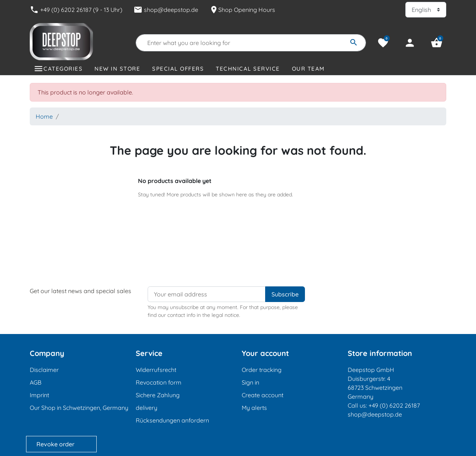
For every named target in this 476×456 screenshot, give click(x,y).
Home (44, 116)
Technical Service (248, 69)
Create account (263, 395)
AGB (36, 382)
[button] (437, 43)
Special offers (178, 69)
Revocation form (159, 382)
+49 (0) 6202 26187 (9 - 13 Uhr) (76, 10)
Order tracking (262, 370)
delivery (147, 408)
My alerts (254, 408)
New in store (117, 69)
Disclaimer (44, 370)
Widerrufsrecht (156, 370)
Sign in (250, 382)
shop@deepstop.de (166, 10)
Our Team (308, 69)
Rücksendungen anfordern (172, 420)
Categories (63, 69)
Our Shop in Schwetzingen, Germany (79, 408)
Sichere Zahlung (158, 395)
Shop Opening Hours (242, 10)
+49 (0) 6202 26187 (394, 405)
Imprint (39, 395)
